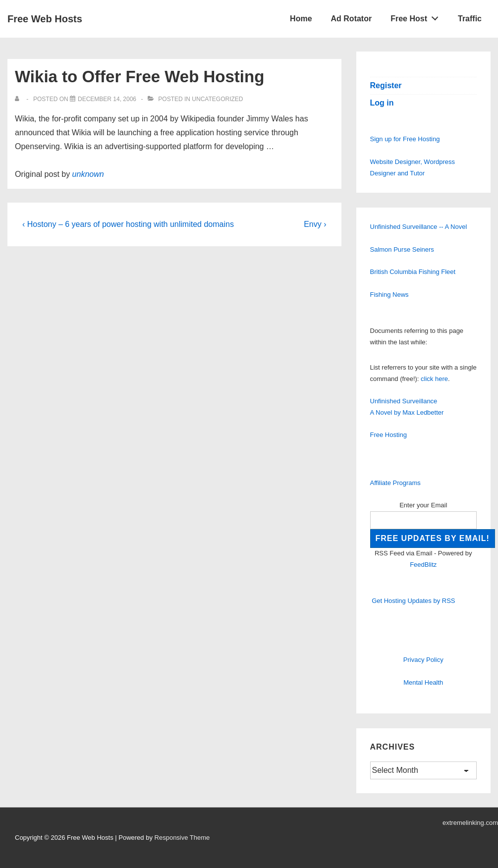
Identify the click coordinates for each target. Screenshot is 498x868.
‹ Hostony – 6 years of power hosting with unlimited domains (128, 224)
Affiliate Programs (395, 483)
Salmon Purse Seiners (402, 249)
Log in (382, 103)
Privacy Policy (423, 660)
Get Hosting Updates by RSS (413, 601)
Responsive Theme (182, 838)
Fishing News (389, 295)
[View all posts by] (19, 99)
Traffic (470, 19)
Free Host (417, 16)
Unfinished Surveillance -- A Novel (419, 227)
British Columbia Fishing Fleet (413, 272)
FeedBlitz (423, 565)
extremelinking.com (470, 823)
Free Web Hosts (45, 19)
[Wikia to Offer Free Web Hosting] (107, 99)
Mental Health (423, 682)
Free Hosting (388, 435)
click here (434, 379)
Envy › (315, 224)
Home (301, 19)
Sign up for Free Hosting (405, 139)
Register (386, 85)
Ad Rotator (352, 19)
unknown (88, 174)
